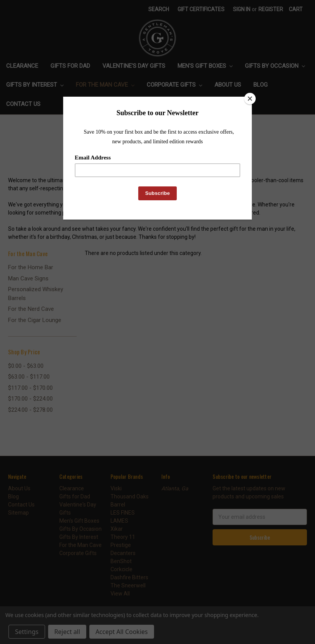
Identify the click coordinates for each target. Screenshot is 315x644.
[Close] (250, 99)
